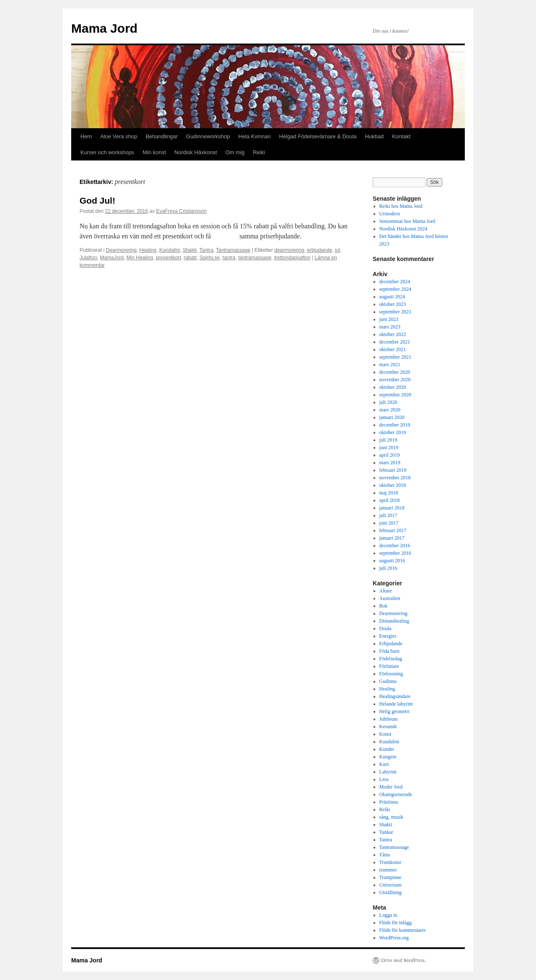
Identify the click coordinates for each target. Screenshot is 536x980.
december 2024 (395, 282)
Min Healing (140, 258)
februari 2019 (393, 470)
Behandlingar (162, 136)
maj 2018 (389, 493)
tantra (229, 258)
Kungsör (388, 757)
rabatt (190, 258)
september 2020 (395, 395)
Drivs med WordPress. (403, 960)
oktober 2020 (393, 387)
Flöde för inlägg (396, 923)
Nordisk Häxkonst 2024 (403, 229)
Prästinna (389, 802)
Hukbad (374, 136)
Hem (86, 136)
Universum (390, 885)
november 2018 (395, 478)
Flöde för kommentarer (403, 930)
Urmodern (390, 214)
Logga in (388, 915)
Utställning (390, 892)
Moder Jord (391, 787)
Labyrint (388, 772)
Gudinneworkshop (208, 136)
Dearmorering (121, 250)
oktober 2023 (393, 304)
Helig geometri (394, 711)
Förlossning (391, 674)
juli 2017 (388, 515)
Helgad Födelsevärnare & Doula (318, 136)
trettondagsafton (292, 258)
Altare (386, 591)
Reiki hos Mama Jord (401, 206)
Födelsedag (391, 659)
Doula (385, 628)
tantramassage (255, 258)
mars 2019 (390, 463)
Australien (390, 598)
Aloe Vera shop (119, 136)
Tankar (386, 832)
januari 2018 (392, 508)
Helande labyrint (396, 704)
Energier (388, 636)
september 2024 (395, 289)
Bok (384, 606)
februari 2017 (393, 530)
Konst (385, 734)
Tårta (385, 855)
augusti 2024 (392, 297)
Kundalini (169, 250)
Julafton (88, 258)
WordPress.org (394, 938)
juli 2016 (388, 568)
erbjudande (320, 250)
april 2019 (390, 455)
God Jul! (97, 200)
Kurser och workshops (107, 152)
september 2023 (395, 312)
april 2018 (390, 500)
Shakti (189, 250)
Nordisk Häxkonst (196, 152)
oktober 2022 (393, 334)
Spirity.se (209, 258)
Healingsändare (395, 696)
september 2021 (395, 357)
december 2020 (395, 372)
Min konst (155, 152)
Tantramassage (233, 250)
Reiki (259, 152)
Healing (148, 250)
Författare (389, 666)
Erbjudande (391, 644)
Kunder (387, 749)
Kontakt (401, 136)
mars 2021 (390, 365)
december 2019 (395, 425)
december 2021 (395, 342)
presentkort (168, 258)
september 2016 (395, 553)
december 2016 (395, 546)
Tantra (206, 250)
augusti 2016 (392, 561)
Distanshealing (394, 621)
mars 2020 (390, 410)
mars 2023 (390, 327)
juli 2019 (388, 440)
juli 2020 (388, 402)
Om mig (235, 152)
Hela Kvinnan (254, 136)
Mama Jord (104, 28)
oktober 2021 (393, 349)
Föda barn (389, 651)
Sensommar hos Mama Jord (407, 221)
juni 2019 (389, 447)
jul (338, 250)
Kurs (384, 764)
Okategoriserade (396, 794)
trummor (388, 870)
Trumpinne (390, 877)
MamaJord (112, 258)
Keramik (388, 727)
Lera (384, 779)
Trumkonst (390, 862)
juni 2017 (389, 523)
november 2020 (395, 380)
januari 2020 (392, 417)
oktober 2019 (393, 432)
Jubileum (389, 719)
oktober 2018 (393, 485)
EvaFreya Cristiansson (182, 211)
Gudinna (388, 681)
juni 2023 (389, 319)
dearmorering (289, 250)
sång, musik (391, 817)
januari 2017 (392, 538)
